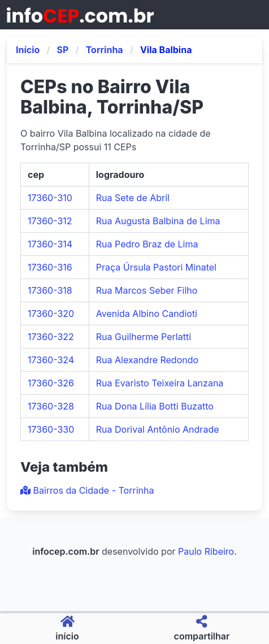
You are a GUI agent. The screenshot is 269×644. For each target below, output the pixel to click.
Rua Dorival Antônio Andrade (158, 429)
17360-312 (50, 221)
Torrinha (105, 50)
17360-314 (50, 244)
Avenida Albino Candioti (147, 314)
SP (63, 50)
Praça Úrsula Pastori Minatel (156, 267)
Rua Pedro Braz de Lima (147, 244)
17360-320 (51, 314)
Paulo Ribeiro (206, 551)
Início (28, 50)
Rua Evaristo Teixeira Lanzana (160, 383)
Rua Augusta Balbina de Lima (158, 221)
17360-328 (51, 406)
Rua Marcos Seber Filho (147, 290)
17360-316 (50, 267)
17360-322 (51, 337)
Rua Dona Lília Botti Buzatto (155, 406)
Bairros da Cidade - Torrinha (87, 490)
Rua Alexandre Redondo (147, 360)
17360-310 (50, 198)
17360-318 (50, 290)
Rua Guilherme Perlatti (144, 337)
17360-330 (51, 429)
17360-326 (51, 383)
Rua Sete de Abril (133, 198)
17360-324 (51, 360)
